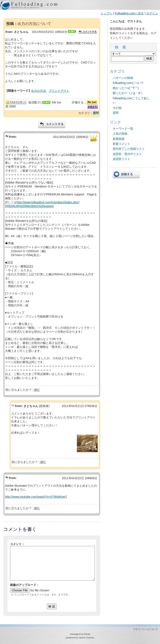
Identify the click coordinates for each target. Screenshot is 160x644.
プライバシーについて (145, 629)
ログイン (152, 13)
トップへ (106, 13)
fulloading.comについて (128, 83)
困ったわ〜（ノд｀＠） (128, 93)
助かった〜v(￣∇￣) (126, 88)
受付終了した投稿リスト (129, 149)
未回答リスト (121, 159)
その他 (117, 108)
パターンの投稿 (123, 78)
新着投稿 (119, 139)
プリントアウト (59, 91)
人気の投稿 (120, 134)
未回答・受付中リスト (127, 154)
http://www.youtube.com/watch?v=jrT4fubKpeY (36, 497)
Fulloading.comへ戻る (129, 13)
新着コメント (121, 144)
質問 (96, 113)
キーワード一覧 (123, 129)
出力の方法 (39, 91)
